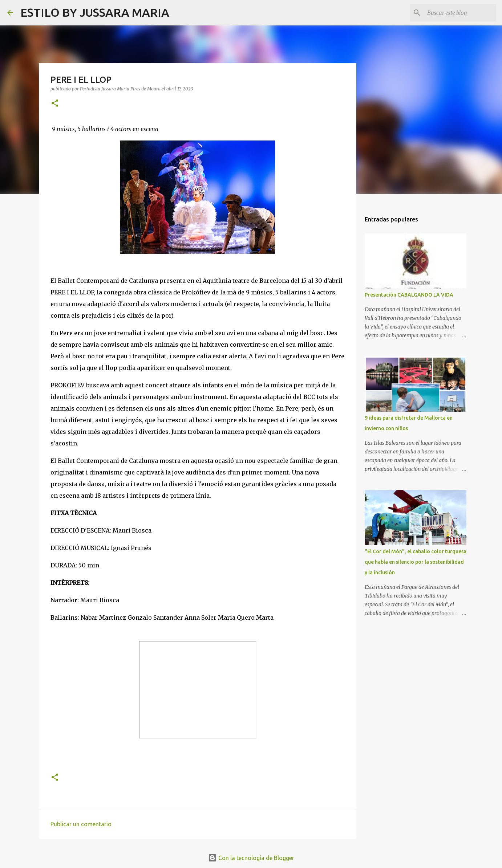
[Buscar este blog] (458, 13)
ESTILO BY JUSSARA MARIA (95, 12)
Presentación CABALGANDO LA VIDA (409, 295)
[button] (55, 104)
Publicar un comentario (81, 824)
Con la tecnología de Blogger (251, 858)
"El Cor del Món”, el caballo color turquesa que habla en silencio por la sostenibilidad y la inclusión (416, 562)
